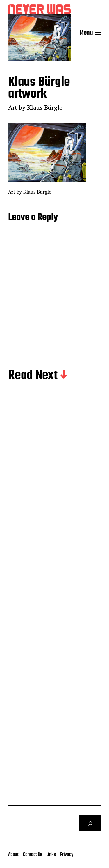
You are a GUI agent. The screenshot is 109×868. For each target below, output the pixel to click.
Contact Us (32, 855)
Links (51, 855)
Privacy (67, 855)
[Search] (90, 823)
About (13, 855)
